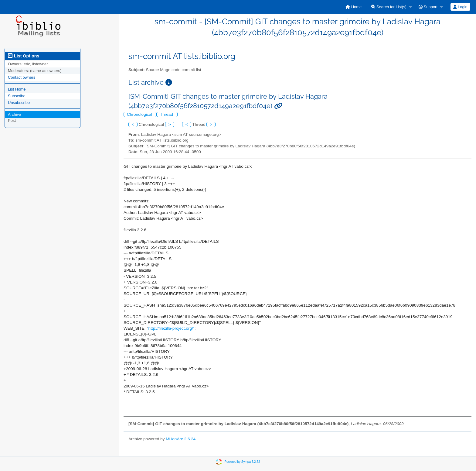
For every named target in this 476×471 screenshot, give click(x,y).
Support (428, 7)
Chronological (140, 114)
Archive (14, 114)
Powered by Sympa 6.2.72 (242, 462)
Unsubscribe (19, 103)
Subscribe (17, 96)
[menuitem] (354, 7)
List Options (24, 56)
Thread (167, 114)
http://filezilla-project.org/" (172, 328)
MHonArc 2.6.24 (181, 439)
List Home (17, 89)
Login (460, 7)
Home (354, 7)
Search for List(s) (389, 7)
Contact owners (22, 77)
